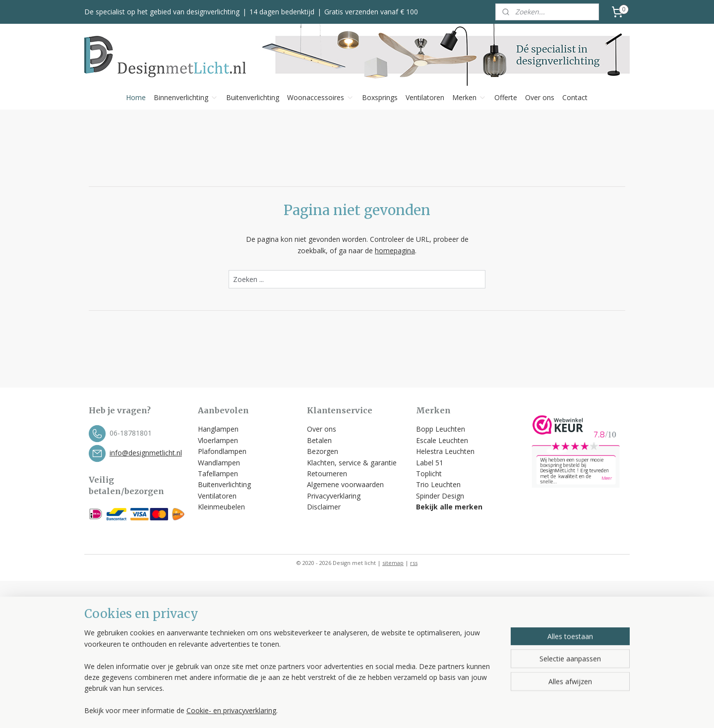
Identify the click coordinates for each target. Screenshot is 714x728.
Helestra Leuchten (445, 451)
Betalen (319, 440)
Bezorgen (323, 451)
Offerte (506, 97)
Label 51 (430, 463)
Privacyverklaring (334, 496)
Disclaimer (324, 507)
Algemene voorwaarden (346, 484)
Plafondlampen (222, 451)
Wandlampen (219, 463)
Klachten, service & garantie (352, 463)
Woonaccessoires (321, 97)
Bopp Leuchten (441, 429)
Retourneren (327, 474)
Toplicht (429, 474)
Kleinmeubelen (221, 507)
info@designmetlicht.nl (146, 453)
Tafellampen (218, 474)
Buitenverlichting (253, 97)
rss (414, 563)
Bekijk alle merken (449, 507)
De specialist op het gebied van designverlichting (162, 12)
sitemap (393, 563)
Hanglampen (218, 429)
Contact (575, 97)
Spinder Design (440, 496)
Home (136, 97)
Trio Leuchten (438, 484)
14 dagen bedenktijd (282, 12)
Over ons (540, 97)
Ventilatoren (425, 97)
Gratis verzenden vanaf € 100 (371, 12)
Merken (469, 97)
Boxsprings (380, 97)
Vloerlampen (218, 440)
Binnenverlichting (186, 97)
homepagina (395, 251)
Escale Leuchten (442, 440)
